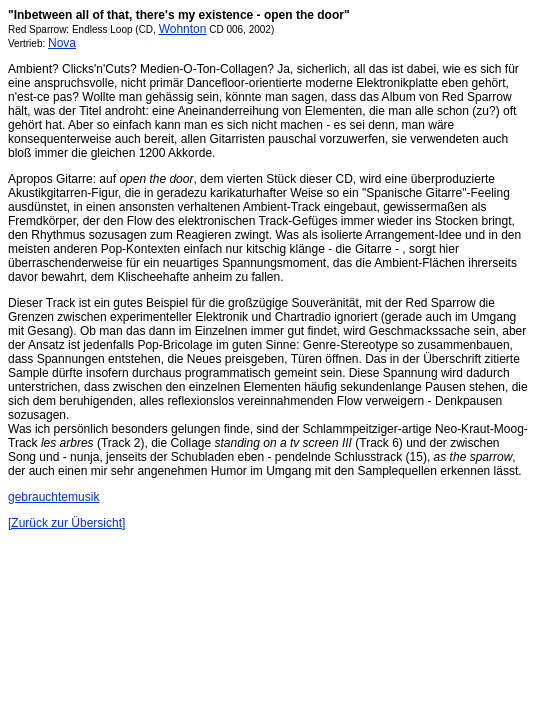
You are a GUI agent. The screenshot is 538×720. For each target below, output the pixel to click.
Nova (62, 43)
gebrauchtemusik (53, 497)
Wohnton (183, 29)
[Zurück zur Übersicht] (66, 523)
